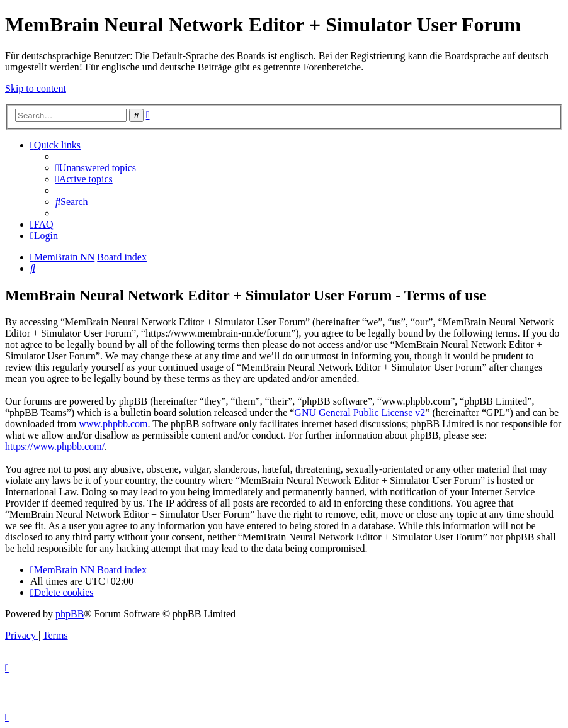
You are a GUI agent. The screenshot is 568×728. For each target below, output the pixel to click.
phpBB (70, 614)
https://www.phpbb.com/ (55, 446)
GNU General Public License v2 (360, 412)
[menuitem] (96, 168)
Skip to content (36, 88)
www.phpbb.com (113, 424)
